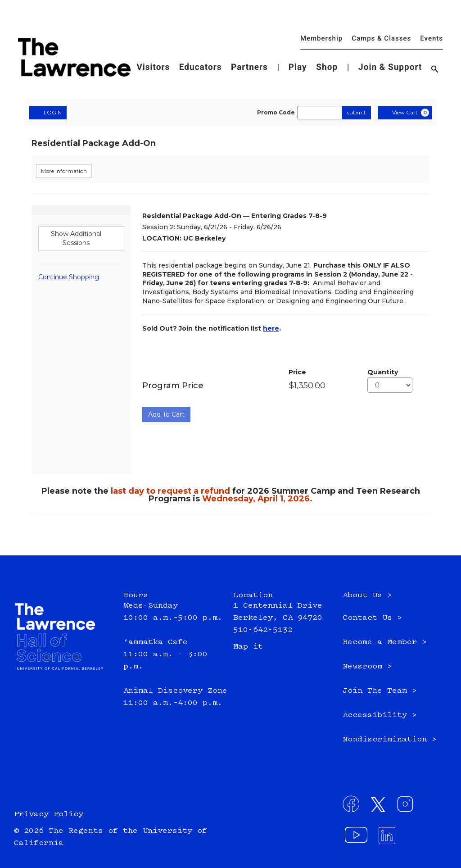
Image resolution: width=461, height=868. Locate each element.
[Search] (435, 70)
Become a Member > (385, 642)
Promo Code (276, 113)
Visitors (153, 67)
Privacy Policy (49, 814)
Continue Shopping (69, 277)
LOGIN (48, 112)
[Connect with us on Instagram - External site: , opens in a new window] (408, 807)
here (271, 328)
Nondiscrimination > (390, 740)
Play (298, 67)
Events (432, 38)
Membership (321, 38)
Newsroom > (367, 667)
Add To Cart (166, 414)
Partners (249, 67)
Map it (248, 647)
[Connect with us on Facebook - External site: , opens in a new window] (354, 807)
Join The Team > (380, 691)
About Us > (367, 595)
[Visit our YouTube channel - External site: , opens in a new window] (357, 838)
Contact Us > (372, 618)
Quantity (383, 372)
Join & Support (390, 67)
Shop (327, 67)
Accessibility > (380, 715)
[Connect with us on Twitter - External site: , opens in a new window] (381, 807)
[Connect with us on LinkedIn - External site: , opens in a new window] (390, 838)
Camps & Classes (381, 38)
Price (297, 372)
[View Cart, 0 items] (405, 113)
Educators (201, 67)
